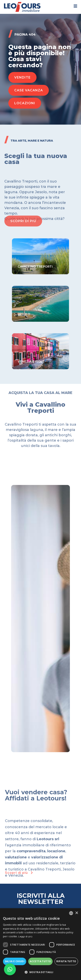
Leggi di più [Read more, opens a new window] (25, 936)
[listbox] (71, 913)
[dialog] (40, 944)
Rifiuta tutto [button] (66, 961)
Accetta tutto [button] (40, 961)
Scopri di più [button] (19, 873)
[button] (22, 77)
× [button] (77, 913)
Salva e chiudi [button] (15, 961)
